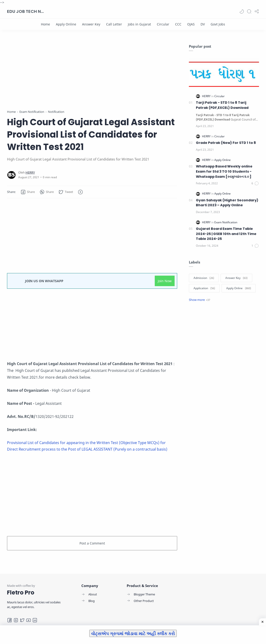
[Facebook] (10, 620)
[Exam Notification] (226, 222)
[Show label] (199, 300)
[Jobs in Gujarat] (139, 24)
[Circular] (163, 24)
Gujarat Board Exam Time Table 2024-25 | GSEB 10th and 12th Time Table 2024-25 (226, 234)
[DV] (203, 24)
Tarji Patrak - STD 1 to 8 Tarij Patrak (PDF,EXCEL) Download (222, 105)
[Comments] (255, 183)
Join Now (165, 281)
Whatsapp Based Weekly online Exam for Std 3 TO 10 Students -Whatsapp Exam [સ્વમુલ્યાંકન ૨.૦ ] (224, 171)
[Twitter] (22, 620)
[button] (242, 11)
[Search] (249, 11)
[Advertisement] (92, 77)
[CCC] (178, 24)
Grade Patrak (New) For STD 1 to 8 (226, 143)
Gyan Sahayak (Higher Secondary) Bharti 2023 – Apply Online (227, 203)
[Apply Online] (66, 24)
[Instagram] (16, 620)
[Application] (204, 288)
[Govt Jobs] (218, 24)
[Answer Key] (91, 24)
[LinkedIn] (35, 620)
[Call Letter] (114, 24)
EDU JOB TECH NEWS (26, 11)
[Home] (45, 24)
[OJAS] (191, 24)
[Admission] (204, 278)
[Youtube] (29, 620)
